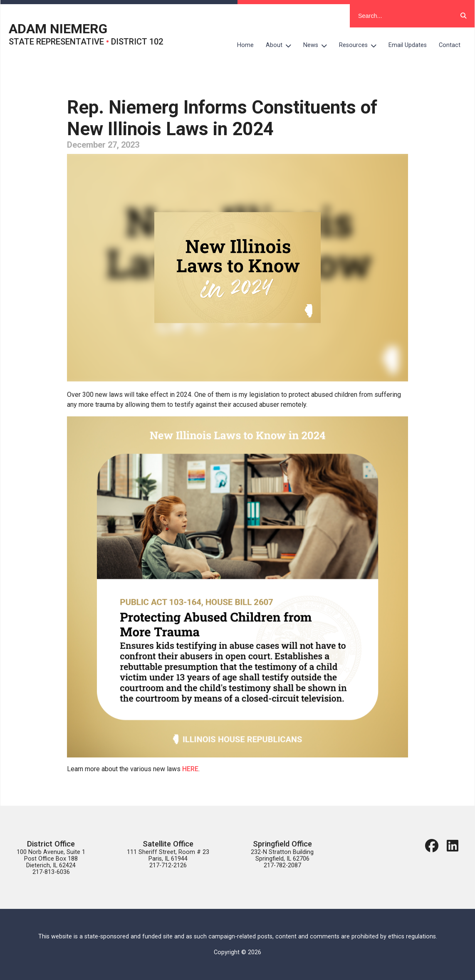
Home (245, 45)
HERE (190, 769)
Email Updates (408, 45)
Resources (361, 45)
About (282, 45)
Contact (450, 45)
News (318, 45)
